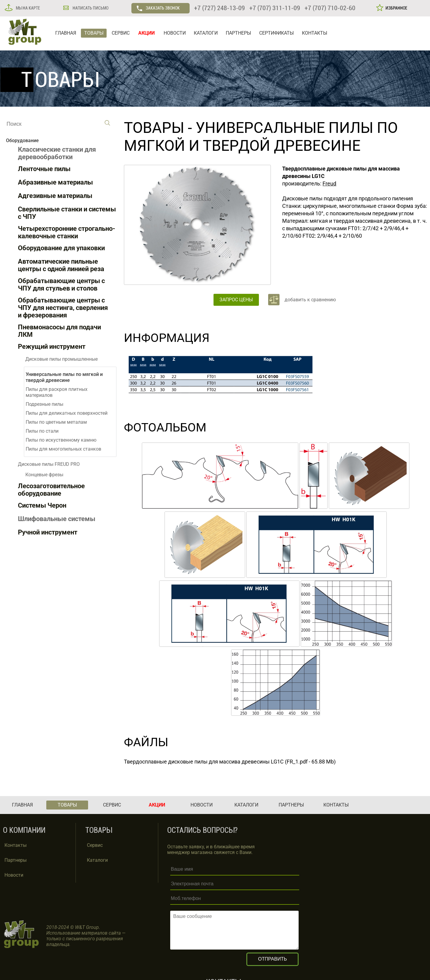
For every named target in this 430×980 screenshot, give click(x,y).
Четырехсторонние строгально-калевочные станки (67, 232)
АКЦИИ (146, 33)
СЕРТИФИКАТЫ (277, 33)
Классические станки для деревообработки (57, 153)
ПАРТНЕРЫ (238, 33)
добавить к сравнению (310, 300)
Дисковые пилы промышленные (62, 359)
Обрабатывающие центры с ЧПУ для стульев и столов (61, 285)
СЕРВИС (121, 33)
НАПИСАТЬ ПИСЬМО (90, 8)
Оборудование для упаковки (61, 248)
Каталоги (97, 860)
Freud (329, 183)
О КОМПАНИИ (24, 830)
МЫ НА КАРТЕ (27, 8)
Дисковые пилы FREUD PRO (49, 464)
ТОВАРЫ (94, 33)
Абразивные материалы (55, 182)
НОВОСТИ (175, 33)
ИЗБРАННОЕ (396, 8)
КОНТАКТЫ (315, 33)
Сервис (95, 845)
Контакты (16, 845)
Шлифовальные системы (57, 519)
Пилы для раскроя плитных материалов (57, 392)
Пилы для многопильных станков (63, 449)
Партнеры (16, 860)
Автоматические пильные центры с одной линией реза (61, 265)
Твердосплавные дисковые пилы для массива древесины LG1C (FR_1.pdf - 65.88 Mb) (230, 762)
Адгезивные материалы (55, 196)
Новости (14, 875)
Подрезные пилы (44, 404)
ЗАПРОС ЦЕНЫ (236, 300)
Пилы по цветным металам (56, 422)
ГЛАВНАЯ (66, 33)
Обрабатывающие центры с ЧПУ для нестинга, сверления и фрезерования (63, 308)
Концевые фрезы (44, 475)
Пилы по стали (42, 431)
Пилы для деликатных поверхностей (67, 413)
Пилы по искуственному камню (61, 440)
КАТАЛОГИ (206, 33)
